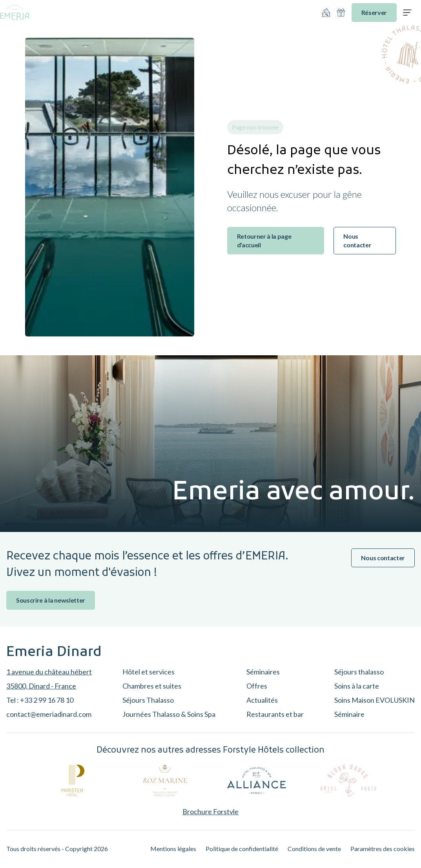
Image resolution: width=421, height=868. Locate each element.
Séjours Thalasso (148, 700)
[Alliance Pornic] (257, 780)
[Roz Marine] (165, 780)
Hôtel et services (149, 672)
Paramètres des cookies (383, 849)
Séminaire (349, 714)
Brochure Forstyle (210, 811)
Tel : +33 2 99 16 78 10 (40, 700)
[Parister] (73, 780)
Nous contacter (357, 240)
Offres (257, 686)
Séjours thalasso (359, 672)
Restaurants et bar (275, 714)
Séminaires (263, 672)
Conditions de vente (314, 849)
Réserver (374, 12)
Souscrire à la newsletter (51, 600)
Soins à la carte (357, 686)
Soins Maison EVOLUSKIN (375, 700)
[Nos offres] (326, 13)
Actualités (262, 700)
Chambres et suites (152, 686)
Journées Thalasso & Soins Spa (169, 714)
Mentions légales (173, 849)
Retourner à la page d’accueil (264, 240)
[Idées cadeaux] (341, 13)
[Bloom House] (348, 780)
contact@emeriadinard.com (49, 714)
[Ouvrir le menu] (407, 13)
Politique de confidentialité (242, 849)
